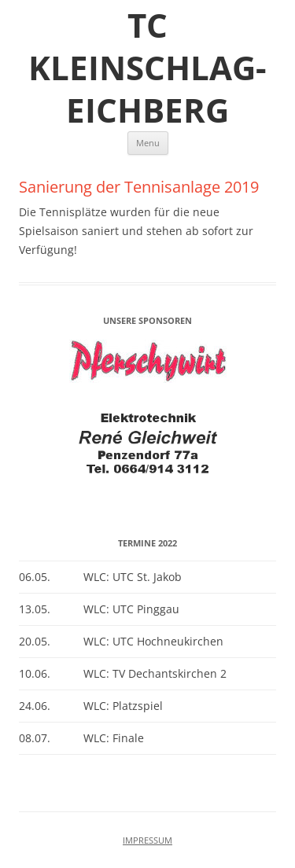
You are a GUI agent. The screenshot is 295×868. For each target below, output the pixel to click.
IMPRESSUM (147, 840)
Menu (148, 143)
